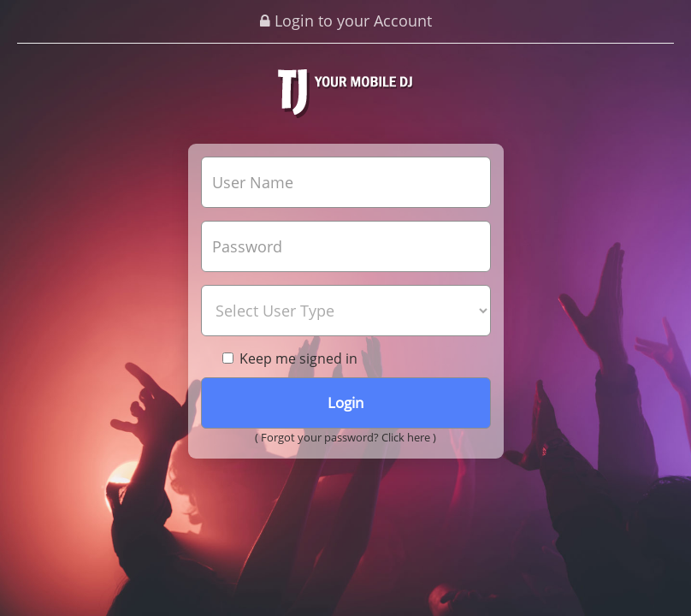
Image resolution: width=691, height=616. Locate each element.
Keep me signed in (290, 358)
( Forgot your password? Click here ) (345, 437)
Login (345, 403)
